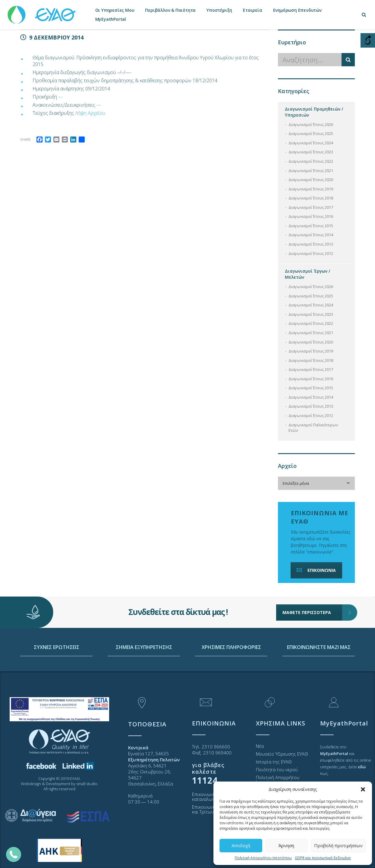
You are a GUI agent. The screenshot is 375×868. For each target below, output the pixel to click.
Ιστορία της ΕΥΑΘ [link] (274, 762)
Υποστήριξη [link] (219, 10)
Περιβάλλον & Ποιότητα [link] (170, 10)
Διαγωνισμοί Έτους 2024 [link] (311, 143)
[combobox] (316, 483)
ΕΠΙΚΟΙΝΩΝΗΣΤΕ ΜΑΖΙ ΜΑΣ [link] (319, 671)
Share (25, 139)
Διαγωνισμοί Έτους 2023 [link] (311, 152)
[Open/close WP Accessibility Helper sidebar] (368, 40)
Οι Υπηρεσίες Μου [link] (115, 10)
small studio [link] (87, 784)
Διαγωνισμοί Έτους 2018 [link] (311, 198)
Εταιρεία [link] (252, 10)
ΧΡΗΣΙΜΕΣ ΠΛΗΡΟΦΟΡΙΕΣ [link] (231, 671)
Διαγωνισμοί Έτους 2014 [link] (311, 235)
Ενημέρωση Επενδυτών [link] (297, 10)
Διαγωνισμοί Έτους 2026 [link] (311, 124)
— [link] (61, 97)
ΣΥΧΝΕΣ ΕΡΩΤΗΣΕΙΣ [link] (57, 671)
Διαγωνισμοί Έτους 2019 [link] (311, 189)
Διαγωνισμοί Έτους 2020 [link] (311, 180)
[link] (42, 12)
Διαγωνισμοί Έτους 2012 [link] (311, 253)
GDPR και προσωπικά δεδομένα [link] (323, 858)
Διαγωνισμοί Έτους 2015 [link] (311, 226)
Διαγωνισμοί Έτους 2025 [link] (311, 133)
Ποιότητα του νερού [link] (277, 769)
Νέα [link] (260, 746)
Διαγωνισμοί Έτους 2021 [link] (311, 171)
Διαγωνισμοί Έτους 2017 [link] (311, 207)
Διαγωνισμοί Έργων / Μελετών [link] (307, 274)
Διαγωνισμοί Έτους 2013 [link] (311, 244)
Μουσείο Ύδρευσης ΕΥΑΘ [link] (282, 754)
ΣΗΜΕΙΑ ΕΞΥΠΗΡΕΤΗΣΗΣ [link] (144, 671)
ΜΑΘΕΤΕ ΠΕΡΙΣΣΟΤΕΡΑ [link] (312, 595)
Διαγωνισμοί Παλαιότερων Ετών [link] (313, 428)
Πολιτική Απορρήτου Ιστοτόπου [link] (263, 858)
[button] (363, 789)
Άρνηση (286, 845)
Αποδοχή (241, 845)
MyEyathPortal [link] (111, 19)
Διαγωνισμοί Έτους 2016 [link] (311, 216)
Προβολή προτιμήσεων (338, 845)
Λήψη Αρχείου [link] (90, 113)
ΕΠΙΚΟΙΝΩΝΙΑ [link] (316, 570)
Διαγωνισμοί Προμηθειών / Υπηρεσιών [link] (314, 112)
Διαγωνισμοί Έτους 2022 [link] (311, 161)
